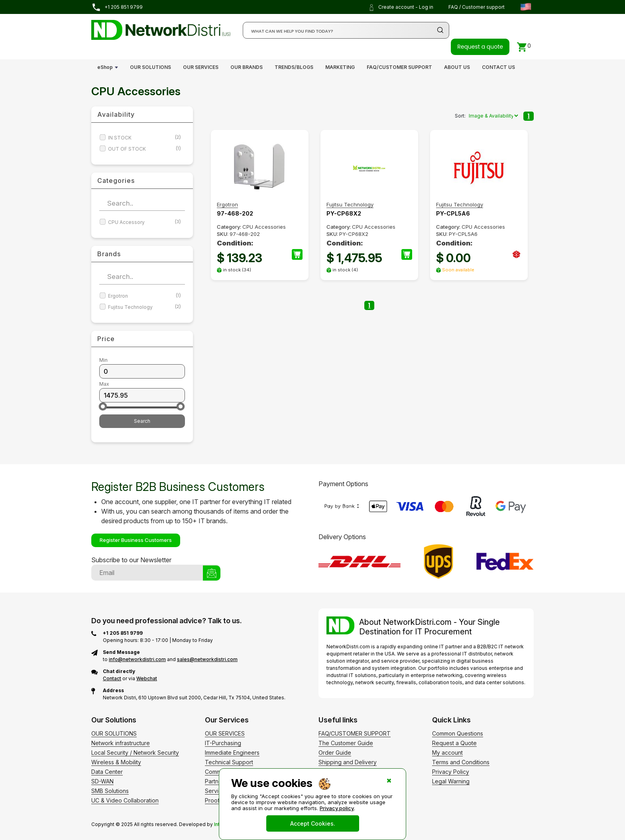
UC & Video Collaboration (125, 800)
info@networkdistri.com (137, 659)
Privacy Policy (451, 772)
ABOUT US (457, 67)
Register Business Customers (136, 540)
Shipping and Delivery (348, 762)
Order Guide (335, 753)
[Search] (346, 30)
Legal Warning (451, 781)
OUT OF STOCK (144, 149)
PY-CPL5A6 (453, 213)
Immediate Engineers (232, 753)
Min (103, 360)
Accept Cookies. (313, 823)
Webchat (147, 678)
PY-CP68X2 (344, 213)
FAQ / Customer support (477, 7)
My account (447, 753)
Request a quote (480, 47)
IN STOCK (144, 138)
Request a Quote (454, 743)
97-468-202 (235, 213)
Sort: (460, 116)
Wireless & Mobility (116, 762)
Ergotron (144, 296)
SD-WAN (102, 781)
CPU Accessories (264, 227)
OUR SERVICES (201, 67)
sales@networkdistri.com (207, 659)
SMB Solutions (110, 791)
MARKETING (340, 67)
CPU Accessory (144, 222)
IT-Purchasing (223, 743)
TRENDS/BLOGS (294, 67)
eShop (105, 67)
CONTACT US (498, 67)
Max (104, 384)
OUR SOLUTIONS (150, 67)
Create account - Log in (401, 8)
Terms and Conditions (461, 762)
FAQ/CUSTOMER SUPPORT (399, 67)
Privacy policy (337, 808)
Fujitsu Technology (144, 307)
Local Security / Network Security (135, 753)
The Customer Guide (346, 743)
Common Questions (458, 733)
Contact (112, 678)
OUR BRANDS (247, 67)
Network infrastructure (121, 743)
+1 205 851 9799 (117, 7)
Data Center (107, 772)
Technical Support (229, 762)
